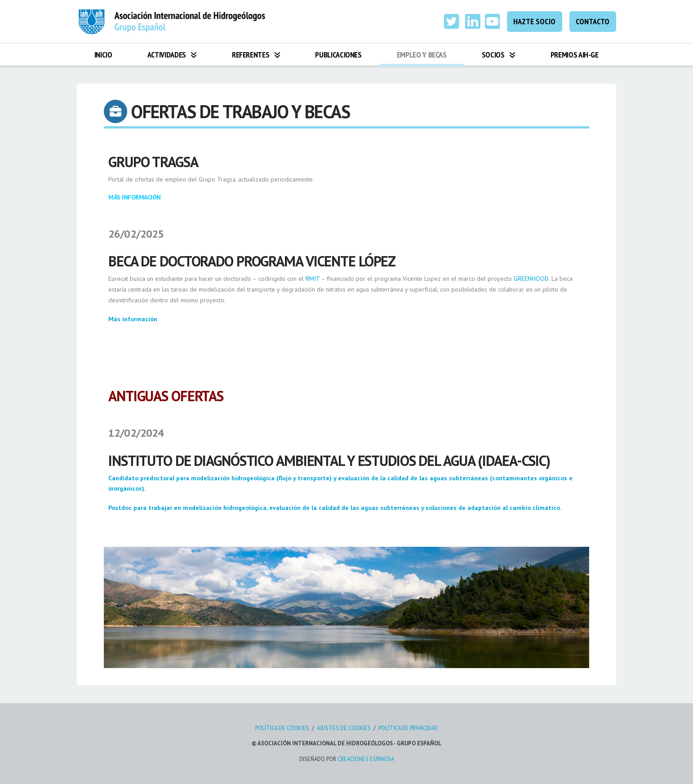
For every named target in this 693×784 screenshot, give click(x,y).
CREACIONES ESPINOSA (366, 759)
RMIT (313, 279)
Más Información (135, 197)
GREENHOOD (531, 279)
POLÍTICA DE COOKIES (282, 728)
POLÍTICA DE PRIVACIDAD (408, 728)
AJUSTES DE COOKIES (344, 728)
